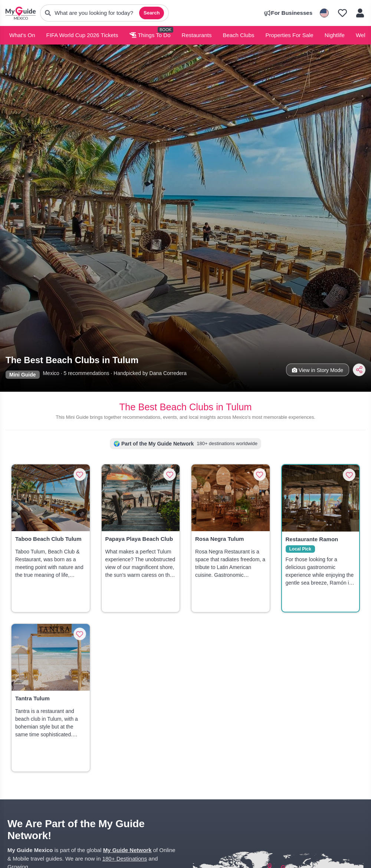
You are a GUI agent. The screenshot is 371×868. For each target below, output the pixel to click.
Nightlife (335, 35)
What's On (22, 35)
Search (152, 13)
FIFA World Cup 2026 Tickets (82, 35)
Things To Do (150, 35)
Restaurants (197, 35)
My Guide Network (127, 850)
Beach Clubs (238, 35)
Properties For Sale (289, 35)
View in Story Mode (318, 370)
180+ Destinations (125, 859)
